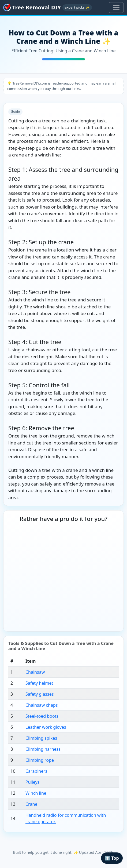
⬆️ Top (112, 858)
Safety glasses (40, 694)
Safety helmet (39, 683)
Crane (31, 804)
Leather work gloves (46, 727)
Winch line (36, 793)
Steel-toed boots (42, 716)
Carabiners (36, 771)
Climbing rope (40, 760)
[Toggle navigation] (116, 8)
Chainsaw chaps (42, 705)
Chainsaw (35, 672)
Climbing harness (43, 749)
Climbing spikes (41, 738)
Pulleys (32, 782)
